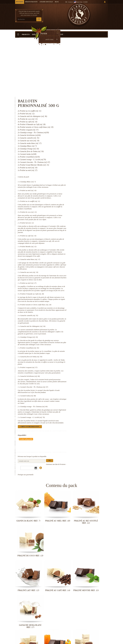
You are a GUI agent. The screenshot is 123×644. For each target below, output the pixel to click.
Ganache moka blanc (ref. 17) (84, 219)
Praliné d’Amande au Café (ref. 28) (86, 259)
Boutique (20, 2)
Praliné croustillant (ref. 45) (83, 324)
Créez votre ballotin (100, 29)
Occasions (49, 31)
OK (39, 19)
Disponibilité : (76, 421)
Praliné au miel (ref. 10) (82, 138)
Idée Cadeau (37, 31)
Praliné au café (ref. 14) (82, 191)
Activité (59, 31)
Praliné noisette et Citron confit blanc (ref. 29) (89, 272)
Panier (98, 13)
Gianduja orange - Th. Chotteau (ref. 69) (87, 389)
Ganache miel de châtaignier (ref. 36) (86, 298)
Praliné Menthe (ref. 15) (82, 204)
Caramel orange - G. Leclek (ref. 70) (86, 401)
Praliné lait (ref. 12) (81, 176)
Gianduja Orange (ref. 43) (83, 311)
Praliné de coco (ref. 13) (82, 163)
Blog (57, 2)
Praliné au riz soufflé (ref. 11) (84, 150)
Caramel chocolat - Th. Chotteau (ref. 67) (88, 369)
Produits (26, 31)
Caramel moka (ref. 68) (82, 378)
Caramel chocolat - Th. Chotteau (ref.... (97, 613)
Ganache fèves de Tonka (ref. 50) (85, 335)
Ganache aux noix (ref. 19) (83, 234)
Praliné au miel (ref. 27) (82, 247)
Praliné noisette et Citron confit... (97, 554)
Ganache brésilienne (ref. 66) (84, 356)
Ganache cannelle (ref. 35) (83, 285)
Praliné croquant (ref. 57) (82, 345)
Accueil (17, 35)
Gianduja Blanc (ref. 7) (82, 127)
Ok (103, 439)
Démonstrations (31, 2)
